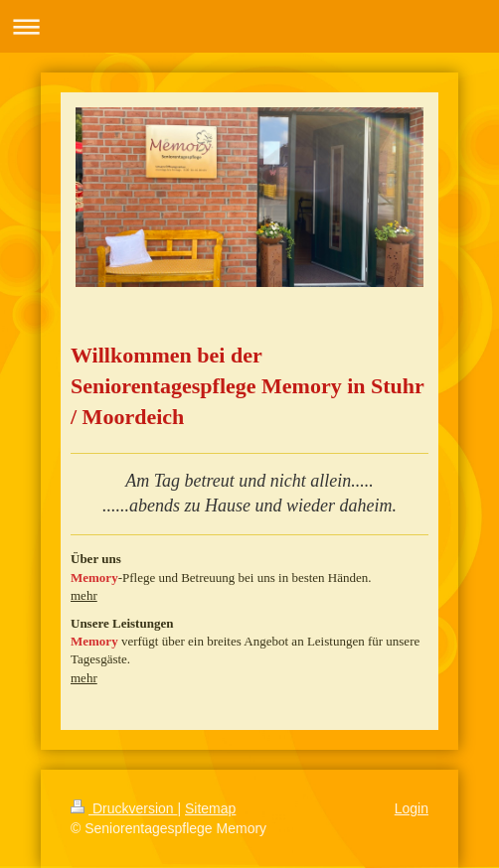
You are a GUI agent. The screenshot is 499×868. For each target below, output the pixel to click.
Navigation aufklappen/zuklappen (249, 26)
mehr (84, 595)
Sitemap (210, 808)
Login (412, 808)
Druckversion (124, 808)
